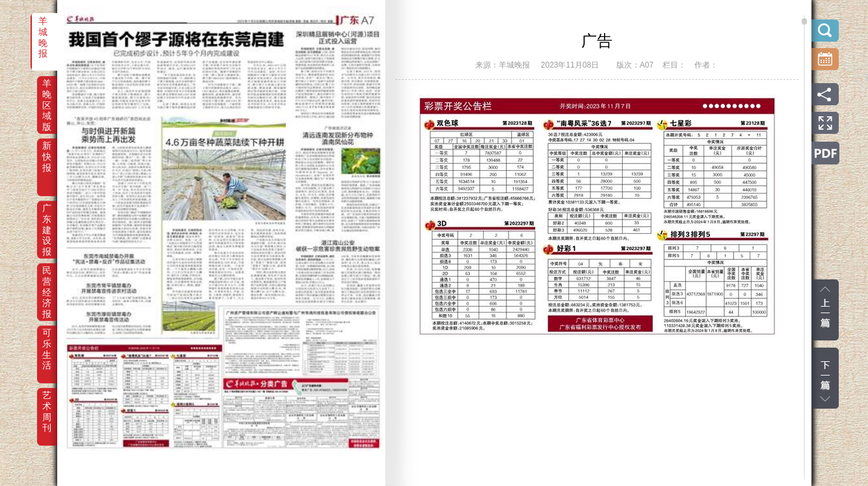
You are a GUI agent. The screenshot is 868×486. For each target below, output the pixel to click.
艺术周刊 (47, 404)
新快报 (47, 155)
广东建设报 (47, 217)
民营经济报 (47, 279)
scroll (804, 21)
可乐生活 (47, 342)
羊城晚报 (43, 30)
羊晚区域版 (47, 92)
